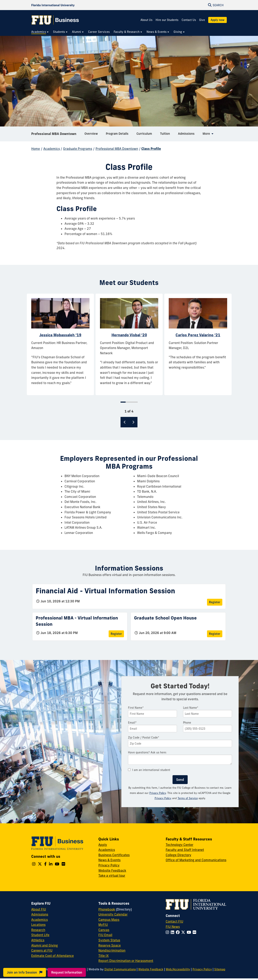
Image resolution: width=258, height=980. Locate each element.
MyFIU (103, 925)
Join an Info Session (25, 972)
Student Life (40, 935)
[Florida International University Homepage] (53, 5)
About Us (146, 20)
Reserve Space (110, 945)
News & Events (109, 860)
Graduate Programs (78, 149)
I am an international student (149, 770)
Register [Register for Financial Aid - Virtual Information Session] (215, 602)
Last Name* (191, 708)
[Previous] (125, 422)
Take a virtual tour (112, 875)
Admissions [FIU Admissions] (40, 914)
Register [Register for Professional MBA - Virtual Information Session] (116, 634)
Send (180, 780)
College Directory (178, 855)
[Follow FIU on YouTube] (190, 932)
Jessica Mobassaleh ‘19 (60, 335)
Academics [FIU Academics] (40, 920)
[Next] (133, 422)
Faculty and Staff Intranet (185, 850)
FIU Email (105, 935)
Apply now (217, 20)
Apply (103, 845)
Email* (132, 723)
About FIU (39, 909)
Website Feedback (112, 870)
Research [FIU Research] (38, 930)
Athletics (38, 940)
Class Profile (151, 149)
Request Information (67, 972)
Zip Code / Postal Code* (144, 738)
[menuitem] (40, 32)
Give (202, 20)
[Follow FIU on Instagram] (168, 932)
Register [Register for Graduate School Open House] (215, 634)
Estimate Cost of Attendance (53, 956)
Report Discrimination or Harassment (126, 961)
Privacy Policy (158, 793)
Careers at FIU (42, 950)
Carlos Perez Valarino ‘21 (198, 335)
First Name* (136, 708)
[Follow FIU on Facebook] (178, 932)
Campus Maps (109, 920)
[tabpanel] (60, 344)
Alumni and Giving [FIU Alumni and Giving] (45, 945)
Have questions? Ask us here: (147, 752)
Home (36, 149)
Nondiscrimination (112, 950)
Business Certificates (114, 855)
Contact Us (189, 20)
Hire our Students (167, 20)
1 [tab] (123, 402)
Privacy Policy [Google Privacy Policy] (163, 798)
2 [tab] (128, 402)
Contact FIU (174, 921)
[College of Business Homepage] (55, 20)
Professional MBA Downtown (54, 134)
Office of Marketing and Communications (196, 860)
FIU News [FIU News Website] (173, 927)
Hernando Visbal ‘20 (129, 335)
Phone (187, 723)
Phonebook (107, 909)
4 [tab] (136, 402)
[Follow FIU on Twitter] (184, 932)
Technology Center (179, 845)
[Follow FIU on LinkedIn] (173, 932)
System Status (109, 940)
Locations (38, 925)
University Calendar (113, 914)
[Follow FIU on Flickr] (195, 932)
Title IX (104, 956)
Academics (52, 149)
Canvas (104, 930)
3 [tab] (132, 402)
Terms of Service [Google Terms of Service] (188, 798)
